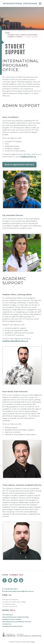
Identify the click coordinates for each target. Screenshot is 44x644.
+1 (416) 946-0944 (11, 589)
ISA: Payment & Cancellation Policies (17, 622)
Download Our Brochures (12, 626)
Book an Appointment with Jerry (19, 165)
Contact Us (7, 624)
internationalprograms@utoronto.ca (19, 591)
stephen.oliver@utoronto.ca (15, 341)
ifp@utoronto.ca (28, 157)
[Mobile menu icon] (40, 3)
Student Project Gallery (12, 619)
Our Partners (8, 615)
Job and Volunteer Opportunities (16, 617)
